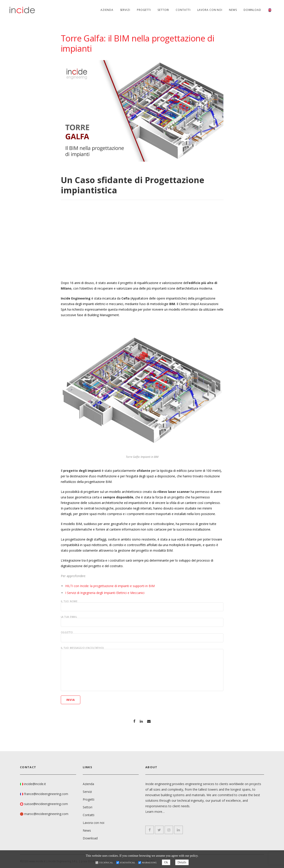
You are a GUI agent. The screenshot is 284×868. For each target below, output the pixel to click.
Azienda (107, 10)
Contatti (183, 10)
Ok (166, 862)
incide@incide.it (35, 784)
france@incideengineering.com (46, 794)
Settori (163, 10)
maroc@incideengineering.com (46, 814)
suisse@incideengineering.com (46, 804)
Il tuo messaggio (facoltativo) (142, 669)
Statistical (128, 863)
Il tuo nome (142, 606)
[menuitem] (270, 10)
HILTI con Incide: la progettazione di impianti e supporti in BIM (110, 586)
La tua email (142, 621)
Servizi (125, 10)
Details (182, 862)
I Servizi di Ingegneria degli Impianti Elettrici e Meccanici (105, 593)
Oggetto (142, 637)
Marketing (149, 863)
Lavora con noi (210, 10)
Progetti (144, 10)
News (233, 10)
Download (252, 10)
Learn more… (155, 812)
